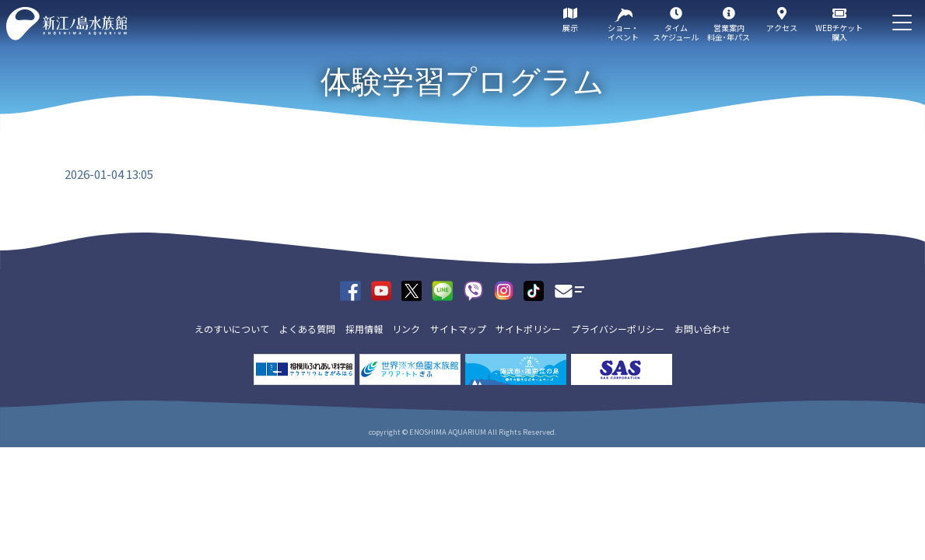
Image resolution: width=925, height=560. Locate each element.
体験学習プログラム (462, 82)
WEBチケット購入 (839, 32)
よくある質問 (307, 329)
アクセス (782, 28)
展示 (570, 28)
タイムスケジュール (676, 32)
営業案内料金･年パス (729, 32)
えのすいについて (232, 329)
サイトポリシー (528, 329)
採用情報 (364, 329)
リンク (406, 329)
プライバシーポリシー (618, 329)
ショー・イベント (623, 32)
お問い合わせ (703, 329)
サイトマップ (458, 329)
